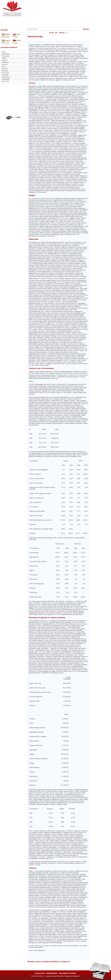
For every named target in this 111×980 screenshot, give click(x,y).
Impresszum (40, 973)
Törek (4, 52)
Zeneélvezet (6, 54)
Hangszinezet (6, 77)
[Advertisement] (63, 13)
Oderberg (5, 71)
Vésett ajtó (5, 75)
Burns (4, 67)
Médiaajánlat (52, 973)
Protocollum (5, 73)
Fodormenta (6, 56)
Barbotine (5, 60)
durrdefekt (5, 69)
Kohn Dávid (5, 81)
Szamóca (5, 65)
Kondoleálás (6, 79)
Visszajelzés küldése (67, 973)
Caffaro (4, 58)
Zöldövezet (5, 62)
